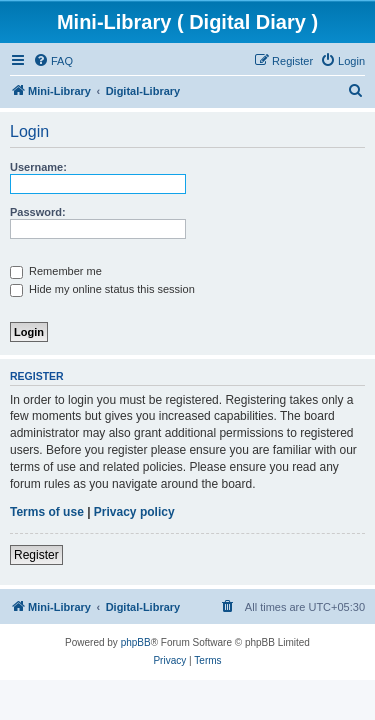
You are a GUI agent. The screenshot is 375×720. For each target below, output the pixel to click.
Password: (38, 212)
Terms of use (47, 512)
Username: (38, 167)
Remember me (56, 271)
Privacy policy (134, 512)
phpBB (136, 642)
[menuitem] (53, 61)
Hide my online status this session (102, 289)
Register (36, 555)
